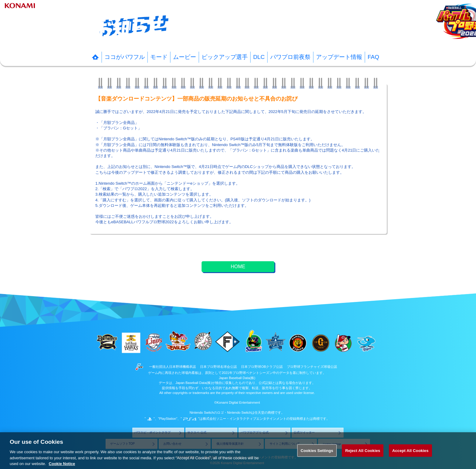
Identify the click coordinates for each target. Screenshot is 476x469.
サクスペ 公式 (197, 433)
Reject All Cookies (363, 458)
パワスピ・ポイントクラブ (152, 433)
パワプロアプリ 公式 (255, 433)
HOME (238, 267)
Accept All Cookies (410, 458)
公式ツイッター (304, 433)
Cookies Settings (317, 458)
